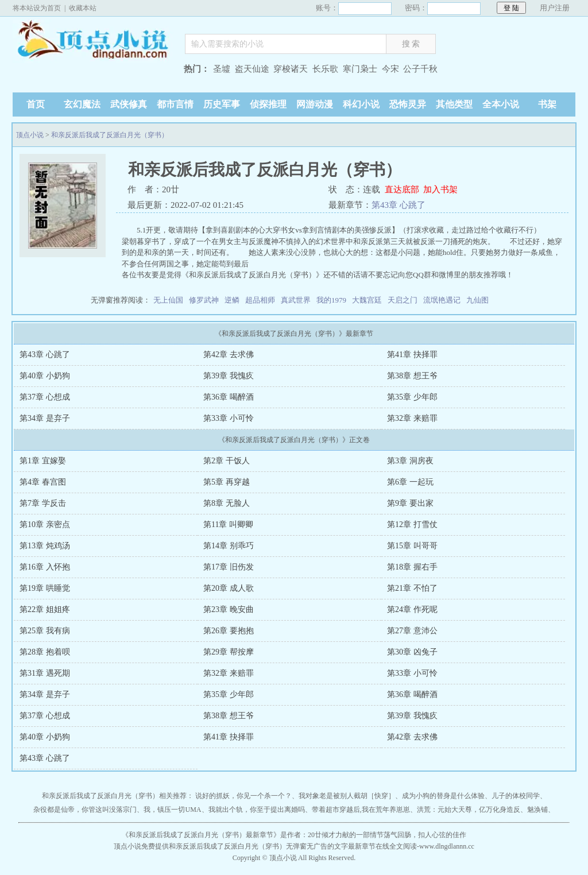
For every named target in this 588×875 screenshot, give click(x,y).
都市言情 (175, 104)
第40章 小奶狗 (45, 376)
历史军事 (222, 104)
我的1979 (331, 300)
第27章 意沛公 (412, 631)
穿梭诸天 (291, 69)
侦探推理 (268, 104)
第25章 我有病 (45, 631)
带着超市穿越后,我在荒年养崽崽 (361, 810)
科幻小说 (361, 104)
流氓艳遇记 (442, 300)
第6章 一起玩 (410, 482)
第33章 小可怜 (229, 418)
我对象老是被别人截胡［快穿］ (347, 796)
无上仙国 (168, 300)
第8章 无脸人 (227, 503)
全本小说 (501, 104)
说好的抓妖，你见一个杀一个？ (243, 796)
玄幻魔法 (82, 104)
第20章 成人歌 (229, 588)
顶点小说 (93, 41)
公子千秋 (420, 69)
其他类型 (454, 104)
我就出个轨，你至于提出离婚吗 (257, 810)
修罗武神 (204, 300)
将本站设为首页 (37, 8)
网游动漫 (315, 104)
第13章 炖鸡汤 (45, 546)
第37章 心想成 (45, 397)
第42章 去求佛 (229, 355)
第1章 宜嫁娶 (43, 461)
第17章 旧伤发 (229, 567)
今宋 (390, 69)
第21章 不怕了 (412, 588)
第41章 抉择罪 (412, 355)
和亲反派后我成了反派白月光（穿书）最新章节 (201, 835)
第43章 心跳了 (399, 205)
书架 (547, 104)
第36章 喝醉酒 (229, 397)
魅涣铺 (537, 810)
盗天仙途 (252, 69)
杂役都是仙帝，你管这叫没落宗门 (85, 810)
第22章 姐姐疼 (45, 609)
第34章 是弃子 (45, 418)
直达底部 (402, 189)
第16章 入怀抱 (45, 567)
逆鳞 (232, 300)
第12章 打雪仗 (412, 524)
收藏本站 (83, 8)
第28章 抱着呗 (45, 652)
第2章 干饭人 (227, 461)
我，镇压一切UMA (172, 810)
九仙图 (477, 300)
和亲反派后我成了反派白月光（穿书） (110, 135)
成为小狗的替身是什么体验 (443, 796)
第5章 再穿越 (227, 482)
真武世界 (296, 300)
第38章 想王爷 (412, 376)
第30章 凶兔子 (412, 652)
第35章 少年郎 (412, 397)
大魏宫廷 (367, 300)
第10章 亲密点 (45, 524)
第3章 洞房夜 (410, 461)
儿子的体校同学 (516, 796)
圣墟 (222, 69)
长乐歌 (325, 69)
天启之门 (403, 300)
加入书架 (440, 189)
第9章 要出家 (410, 503)
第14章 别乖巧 (229, 546)
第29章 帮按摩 (229, 652)
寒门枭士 (360, 69)
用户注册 (555, 8)
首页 (36, 104)
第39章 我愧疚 (229, 376)
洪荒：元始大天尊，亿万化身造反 (469, 810)
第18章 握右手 (412, 567)
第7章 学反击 (43, 503)
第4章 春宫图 (43, 482)
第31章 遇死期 (45, 673)
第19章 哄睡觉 (45, 588)
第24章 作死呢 (412, 609)
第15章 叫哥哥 (412, 546)
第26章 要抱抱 (229, 631)
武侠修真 (129, 104)
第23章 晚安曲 (229, 609)
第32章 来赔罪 (412, 418)
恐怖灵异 (408, 104)
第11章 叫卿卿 (228, 524)
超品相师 (260, 300)
